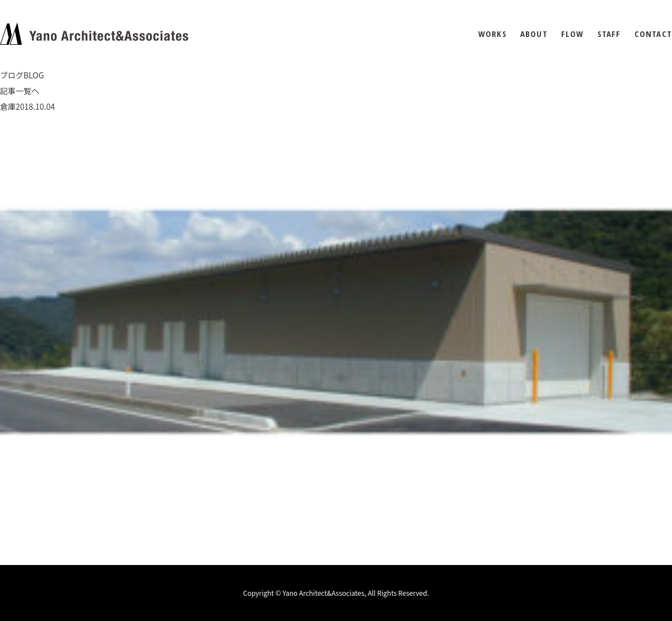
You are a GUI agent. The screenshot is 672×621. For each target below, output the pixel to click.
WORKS (493, 34)
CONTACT (653, 34)
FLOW (573, 34)
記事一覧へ (20, 91)
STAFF (609, 34)
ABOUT (534, 34)
